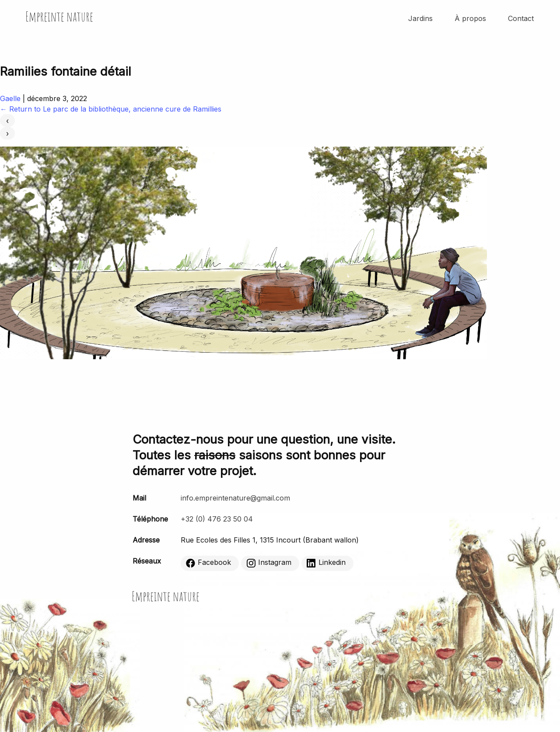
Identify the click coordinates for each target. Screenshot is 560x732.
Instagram (269, 563)
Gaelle (10, 98)
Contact (521, 18)
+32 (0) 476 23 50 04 (217, 519)
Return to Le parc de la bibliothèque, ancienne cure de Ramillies (111, 109)
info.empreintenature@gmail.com (235, 498)
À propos (470, 18)
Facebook (208, 563)
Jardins (420, 18)
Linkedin (326, 563)
